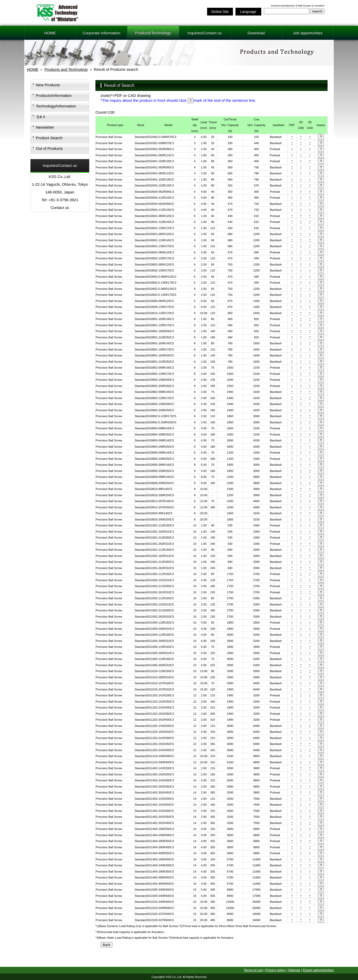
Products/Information (54, 95)
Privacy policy (275, 970)
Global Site (220, 12)
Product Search (49, 138)
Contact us (60, 208)
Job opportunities (308, 33)
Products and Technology (66, 69)
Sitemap (294, 970)
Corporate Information (101, 33)
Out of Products (49, 148)
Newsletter (45, 127)
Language (248, 12)
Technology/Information (56, 106)
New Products (48, 85)
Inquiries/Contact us (205, 33)
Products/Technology (153, 33)
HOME (50, 33)
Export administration (318, 970)
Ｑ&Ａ (41, 117)
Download (256, 33)
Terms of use (253, 970)
